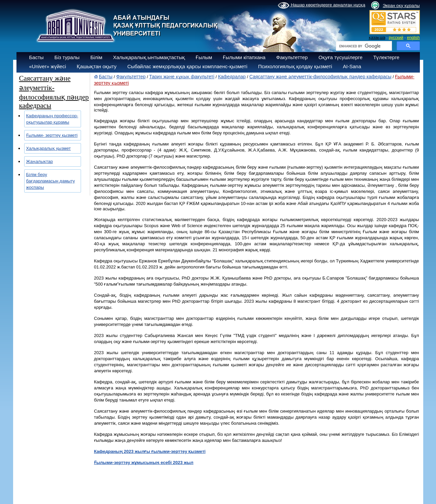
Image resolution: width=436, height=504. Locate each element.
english (413, 38)
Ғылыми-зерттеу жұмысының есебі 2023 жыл (144, 463)
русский (396, 38)
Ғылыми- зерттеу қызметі (52, 135)
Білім (96, 57)
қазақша (377, 38)
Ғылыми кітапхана (244, 57)
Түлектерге (386, 57)
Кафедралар (232, 77)
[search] (363, 46)
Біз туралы (67, 57)
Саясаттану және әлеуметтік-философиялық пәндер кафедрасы (321, 77)
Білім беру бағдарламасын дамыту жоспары (51, 181)
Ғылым (204, 57)
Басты (36, 57)
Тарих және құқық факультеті (182, 77)
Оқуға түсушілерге (340, 57)
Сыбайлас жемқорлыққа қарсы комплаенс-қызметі (187, 66)
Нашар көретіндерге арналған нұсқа (321, 5)
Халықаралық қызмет (49, 148)
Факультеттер (292, 57)
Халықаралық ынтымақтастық (149, 57)
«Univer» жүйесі (48, 66)
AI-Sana (352, 66)
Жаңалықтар (40, 161)
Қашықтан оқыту (96, 66)
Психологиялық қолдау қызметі (295, 66)
